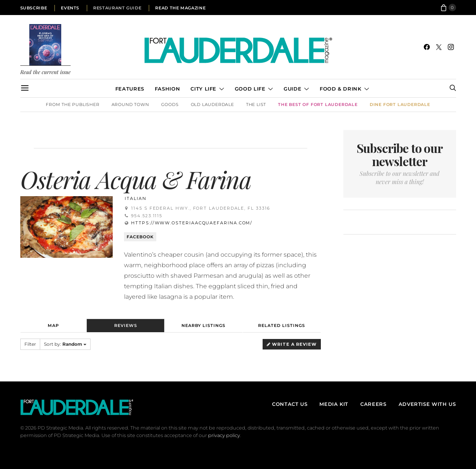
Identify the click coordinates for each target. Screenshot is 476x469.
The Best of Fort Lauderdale (318, 104)
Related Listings (282, 325)
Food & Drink (341, 89)
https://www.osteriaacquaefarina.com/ (192, 223)
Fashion (167, 89)
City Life (203, 89)
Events (70, 8)
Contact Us (290, 404)
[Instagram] (451, 47)
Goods (170, 104)
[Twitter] (439, 47)
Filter (30, 344)
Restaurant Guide (117, 8)
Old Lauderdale (212, 104)
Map (53, 325)
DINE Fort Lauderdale (400, 104)
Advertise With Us (427, 404)
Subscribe (34, 8)
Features (130, 89)
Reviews (126, 325)
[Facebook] (427, 47)
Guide (292, 89)
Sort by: (65, 344)
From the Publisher (73, 104)
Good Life (250, 89)
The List (256, 104)
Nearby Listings (203, 325)
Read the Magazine (180, 8)
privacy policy (224, 435)
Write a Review (292, 344)
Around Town (130, 104)
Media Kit (334, 404)
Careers (373, 404)
